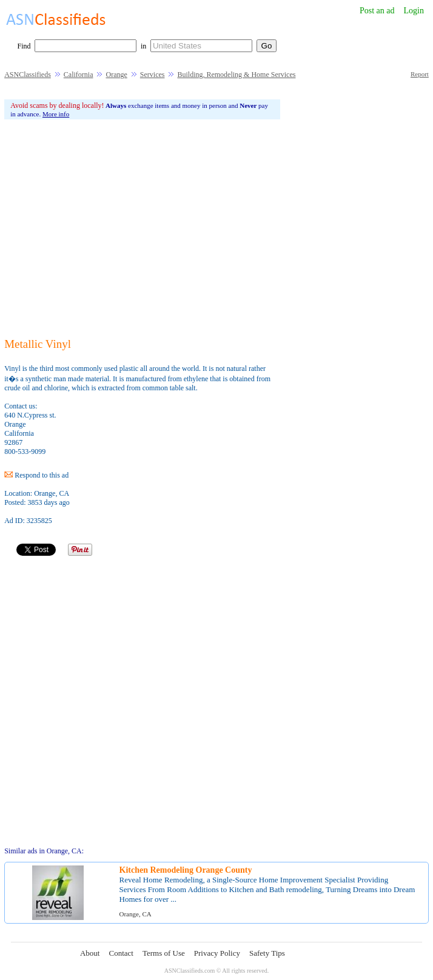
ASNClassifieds (28, 75)
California (79, 75)
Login (414, 11)
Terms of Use (164, 953)
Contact (121, 953)
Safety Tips (267, 953)
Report (420, 74)
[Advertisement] (142, 228)
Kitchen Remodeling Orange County (186, 870)
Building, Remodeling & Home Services (236, 75)
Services (153, 75)
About (90, 953)
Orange (116, 75)
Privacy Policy (217, 953)
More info (56, 114)
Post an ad (377, 11)
